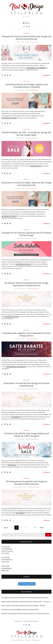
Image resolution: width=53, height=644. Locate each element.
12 (35, 528)
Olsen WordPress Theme (21, 640)
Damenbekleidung (7, 549)
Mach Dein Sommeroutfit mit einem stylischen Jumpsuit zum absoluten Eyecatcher (25, 613)
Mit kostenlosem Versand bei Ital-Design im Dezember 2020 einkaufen (26, 483)
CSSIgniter (37, 640)
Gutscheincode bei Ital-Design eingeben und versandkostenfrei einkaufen (26, 86)
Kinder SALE (5, 570)
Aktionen (26, 33)
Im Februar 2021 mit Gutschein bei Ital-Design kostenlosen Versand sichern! (26, 284)
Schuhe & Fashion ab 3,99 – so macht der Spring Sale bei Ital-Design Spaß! (27, 134)
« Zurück (6, 528)
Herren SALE (5, 562)
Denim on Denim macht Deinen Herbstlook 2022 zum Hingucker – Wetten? (23, 606)
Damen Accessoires (7, 551)
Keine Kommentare (31, 42)
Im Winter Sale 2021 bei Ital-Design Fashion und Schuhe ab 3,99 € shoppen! (27, 435)
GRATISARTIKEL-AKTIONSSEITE (36, 68)
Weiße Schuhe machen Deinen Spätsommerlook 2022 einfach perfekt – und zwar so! (26, 602)
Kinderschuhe (5, 566)
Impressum (18, 621)
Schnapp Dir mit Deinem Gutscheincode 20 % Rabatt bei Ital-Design (26, 234)
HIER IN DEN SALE (36, 166)
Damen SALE (5, 553)
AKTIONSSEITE (16, 417)
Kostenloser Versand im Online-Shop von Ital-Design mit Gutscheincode (26, 184)
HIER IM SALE (12, 465)
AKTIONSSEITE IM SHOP (9, 118)
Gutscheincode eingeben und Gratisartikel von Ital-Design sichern (27, 334)
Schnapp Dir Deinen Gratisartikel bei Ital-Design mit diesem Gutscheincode (26, 38)
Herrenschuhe (6, 557)
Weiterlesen (47, 75)
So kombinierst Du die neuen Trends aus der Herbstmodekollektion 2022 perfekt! (25, 598)
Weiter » (42, 528)
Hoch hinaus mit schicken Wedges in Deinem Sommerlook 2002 (20, 610)
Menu (27, 23)
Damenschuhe (6, 547)
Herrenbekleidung (7, 560)
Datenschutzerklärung (31, 621)
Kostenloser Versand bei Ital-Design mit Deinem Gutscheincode (27, 384)
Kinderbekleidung (7, 568)
